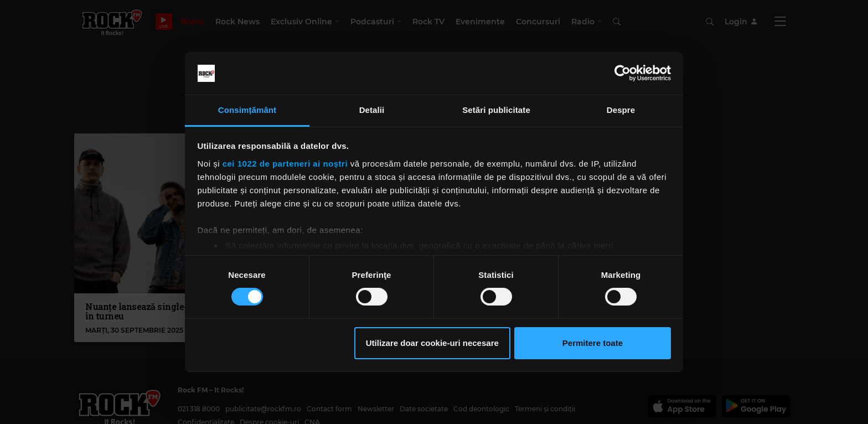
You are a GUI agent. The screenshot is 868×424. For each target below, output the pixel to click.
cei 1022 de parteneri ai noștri (285, 164)
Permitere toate (593, 343)
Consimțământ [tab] (247, 110)
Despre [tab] (621, 110)
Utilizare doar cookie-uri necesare (432, 343)
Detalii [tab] (372, 110)
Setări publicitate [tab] (496, 110)
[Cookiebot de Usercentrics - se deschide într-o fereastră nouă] (622, 73)
